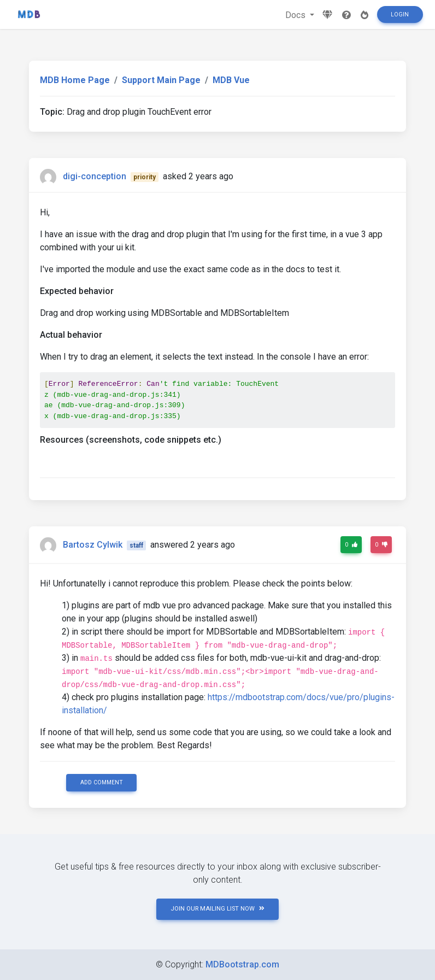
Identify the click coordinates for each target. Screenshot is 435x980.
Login (400, 14)
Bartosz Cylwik (93, 545)
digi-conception (95, 176)
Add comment (102, 782)
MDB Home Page (75, 80)
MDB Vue (231, 80)
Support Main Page (161, 80)
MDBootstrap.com (242, 964)
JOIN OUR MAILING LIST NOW (217, 909)
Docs (296, 15)
